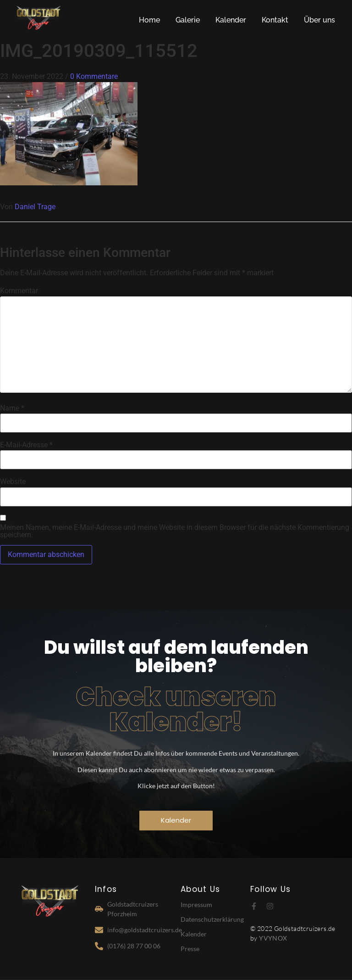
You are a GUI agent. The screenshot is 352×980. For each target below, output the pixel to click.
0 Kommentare (94, 76)
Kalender (231, 20)
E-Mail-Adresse (26, 445)
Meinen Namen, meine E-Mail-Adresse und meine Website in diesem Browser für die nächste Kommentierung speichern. (175, 531)
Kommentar (19, 291)
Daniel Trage (35, 207)
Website (13, 482)
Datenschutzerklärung (212, 919)
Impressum (196, 905)
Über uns (319, 20)
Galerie (188, 20)
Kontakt (275, 20)
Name (12, 408)
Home (149, 20)
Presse (190, 949)
